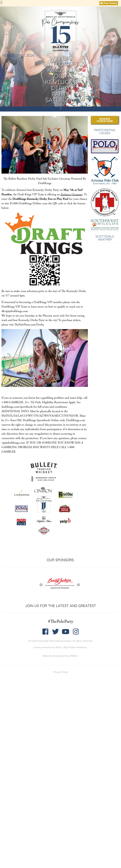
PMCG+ (74, 656)
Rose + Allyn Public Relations (71, 647)
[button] (1, 2)
